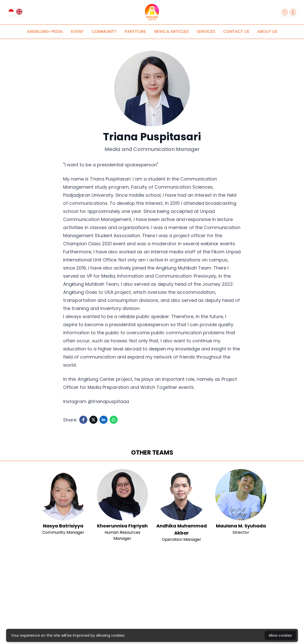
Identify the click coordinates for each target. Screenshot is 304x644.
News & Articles (171, 31)
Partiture (135, 31)
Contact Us (236, 31)
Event (77, 31)
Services (206, 31)
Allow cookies (280, 635)
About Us (267, 31)
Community (104, 31)
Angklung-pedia (45, 31)
